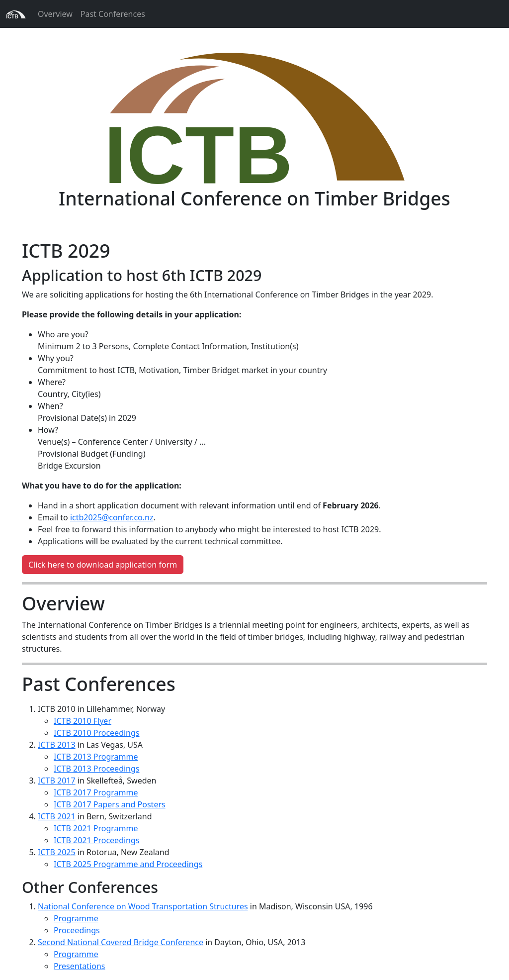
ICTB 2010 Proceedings (97, 733)
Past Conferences (113, 14)
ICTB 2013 (57, 745)
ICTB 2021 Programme (96, 828)
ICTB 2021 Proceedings (97, 840)
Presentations (79, 966)
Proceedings (77, 930)
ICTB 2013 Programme (96, 757)
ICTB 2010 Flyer (83, 721)
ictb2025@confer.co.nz (112, 517)
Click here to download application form (103, 565)
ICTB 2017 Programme (96, 792)
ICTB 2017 (57, 781)
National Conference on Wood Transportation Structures (143, 906)
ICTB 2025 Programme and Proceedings (128, 864)
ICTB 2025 (57, 852)
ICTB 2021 (57, 816)
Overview (55, 14)
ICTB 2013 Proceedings (97, 769)
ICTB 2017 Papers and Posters (110, 804)
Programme (76, 918)
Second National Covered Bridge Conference (121, 942)
